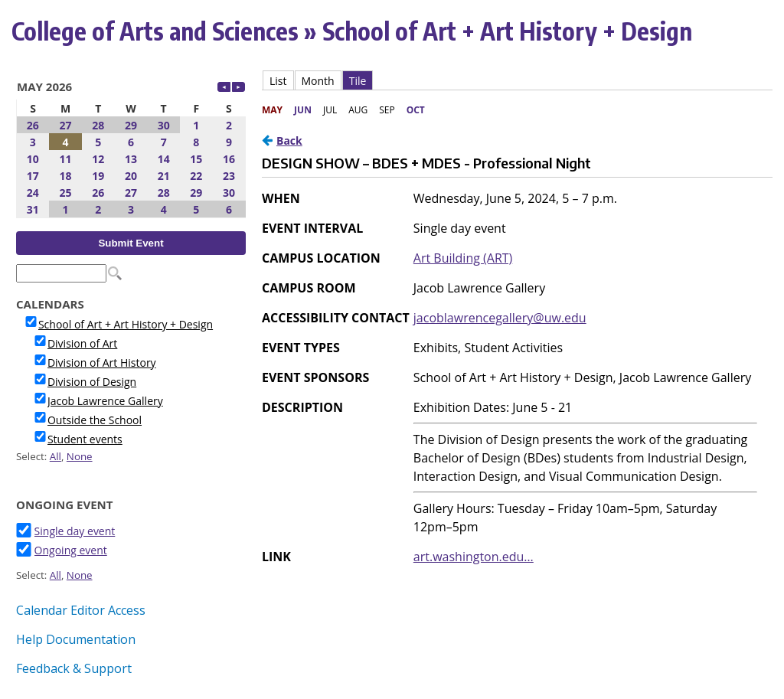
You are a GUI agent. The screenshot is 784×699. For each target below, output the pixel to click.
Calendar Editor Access (81, 610)
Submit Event (131, 243)
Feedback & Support (74, 668)
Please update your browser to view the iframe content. (131, 146)
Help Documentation (76, 639)
